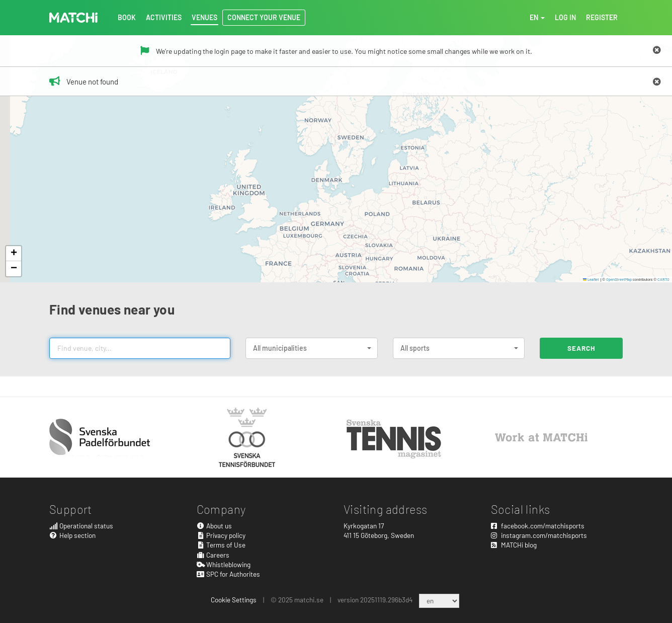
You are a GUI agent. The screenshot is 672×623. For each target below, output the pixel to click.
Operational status (81, 526)
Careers (213, 555)
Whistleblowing (224, 564)
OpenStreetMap (619, 279)
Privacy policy (221, 535)
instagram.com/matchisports (539, 535)
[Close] (657, 50)
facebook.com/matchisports (538, 526)
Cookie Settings (234, 600)
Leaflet (591, 279)
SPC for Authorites (229, 574)
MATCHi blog (514, 545)
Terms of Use (221, 545)
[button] (14, 254)
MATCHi (73, 18)
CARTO (663, 279)
